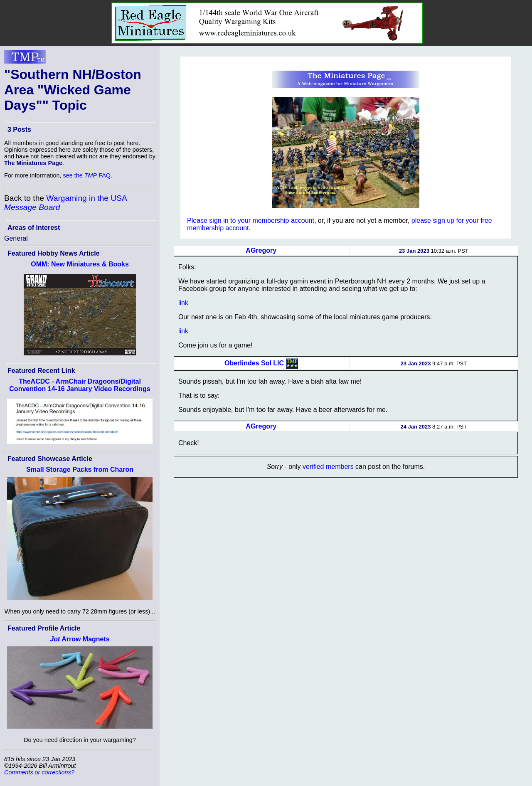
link (183, 303)
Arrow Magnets (80, 639)
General (16, 238)
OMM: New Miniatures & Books (80, 264)
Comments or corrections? (39, 772)
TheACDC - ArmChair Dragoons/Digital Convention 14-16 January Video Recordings (80, 385)
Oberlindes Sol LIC (254, 363)
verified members (328, 467)
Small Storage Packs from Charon (80, 469)
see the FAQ (87, 175)
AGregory (261, 250)
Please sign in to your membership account (251, 221)
